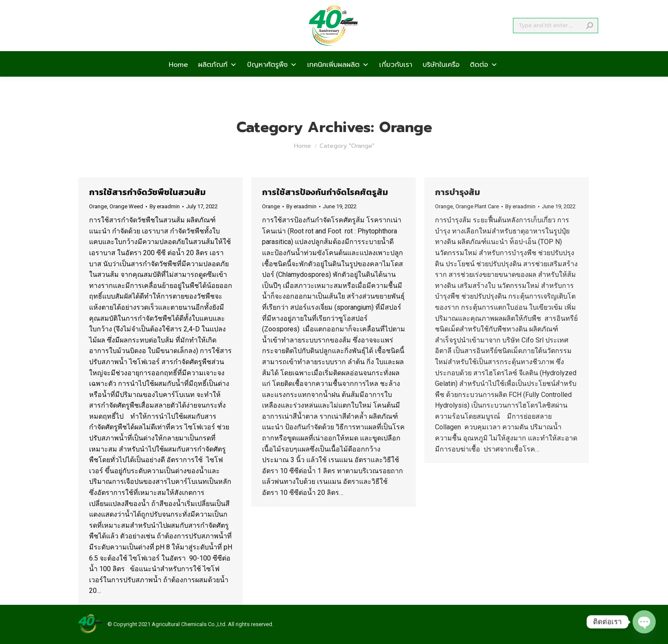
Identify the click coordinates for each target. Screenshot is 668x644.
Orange (98, 206)
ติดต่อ (484, 79)
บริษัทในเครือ (441, 79)
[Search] (556, 41)
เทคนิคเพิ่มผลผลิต (338, 79)
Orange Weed (126, 206)
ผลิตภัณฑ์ (217, 79)
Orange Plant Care (477, 206)
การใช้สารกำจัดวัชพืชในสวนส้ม (147, 192)
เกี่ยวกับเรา (396, 79)
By (165, 206)
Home (178, 79)
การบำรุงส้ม (458, 192)
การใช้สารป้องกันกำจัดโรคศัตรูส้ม (325, 192)
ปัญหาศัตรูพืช (272, 79)
